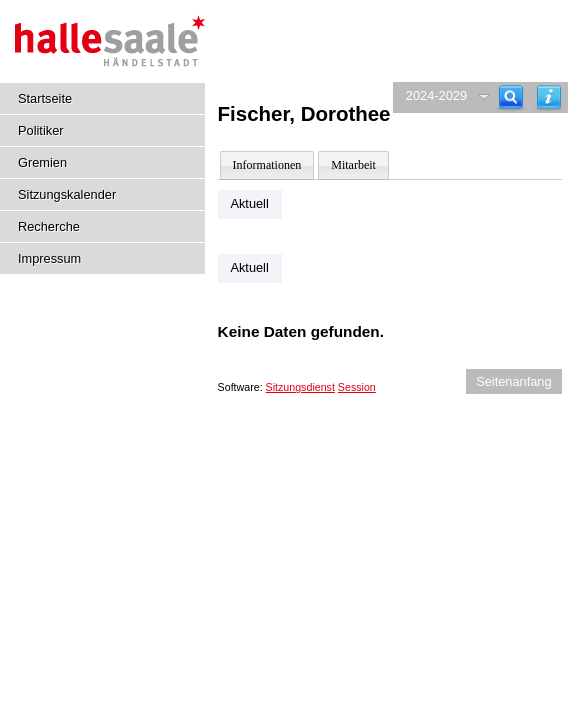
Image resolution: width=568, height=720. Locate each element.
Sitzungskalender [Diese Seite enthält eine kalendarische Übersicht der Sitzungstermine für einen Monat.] (67, 194)
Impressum (49, 258)
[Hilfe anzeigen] (549, 97)
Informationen (267, 165)
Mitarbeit (353, 165)
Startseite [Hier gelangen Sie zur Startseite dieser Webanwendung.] (45, 98)
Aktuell (249, 203)
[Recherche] (511, 97)
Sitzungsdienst (300, 387)
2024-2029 (436, 95)
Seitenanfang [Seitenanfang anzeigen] (513, 381)
